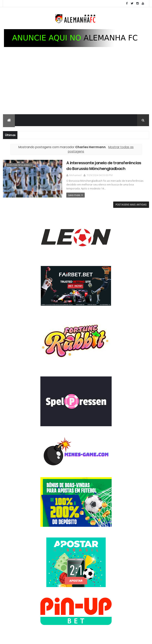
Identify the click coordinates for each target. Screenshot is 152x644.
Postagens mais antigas (131, 205)
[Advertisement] (76, 84)
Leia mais (74, 195)
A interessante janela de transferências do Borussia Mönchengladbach (104, 166)
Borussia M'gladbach (20, 165)
